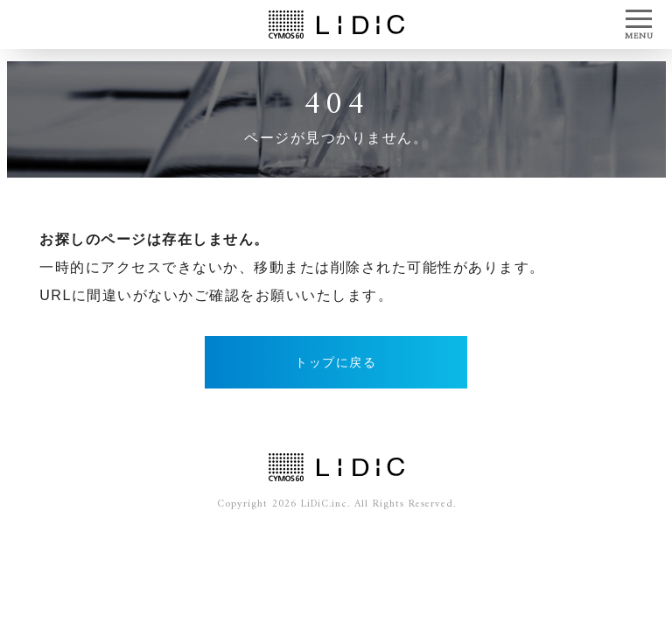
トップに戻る (336, 362)
